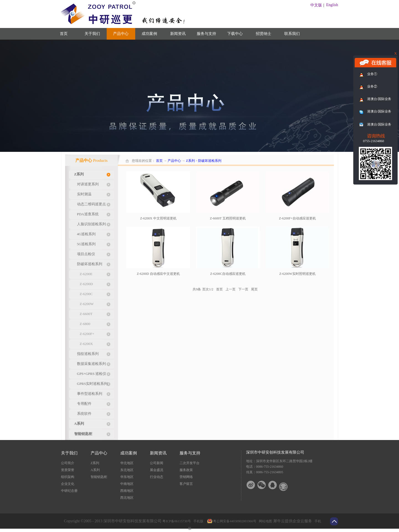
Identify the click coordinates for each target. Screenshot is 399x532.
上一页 (231, 289)
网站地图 (265, 521)
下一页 (243, 289)
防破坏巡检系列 (210, 161)
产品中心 (174, 161)
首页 (64, 34)
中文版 (316, 5)
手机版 (198, 521)
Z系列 (190, 161)
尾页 (254, 289)
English (332, 5)
